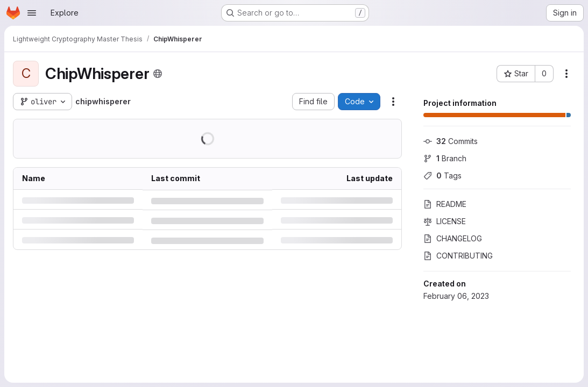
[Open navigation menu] (32, 13)
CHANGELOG (453, 238)
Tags (442, 175)
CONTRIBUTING (458, 256)
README (445, 204)
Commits (451, 141)
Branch (445, 158)
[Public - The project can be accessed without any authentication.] (158, 74)
